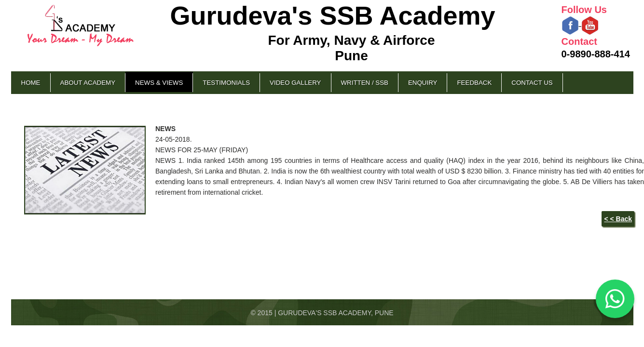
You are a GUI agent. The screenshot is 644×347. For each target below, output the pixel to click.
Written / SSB (365, 83)
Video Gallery (295, 83)
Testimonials (226, 83)
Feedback (474, 83)
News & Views (159, 83)
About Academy (88, 83)
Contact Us (532, 83)
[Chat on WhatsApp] (615, 299)
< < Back (618, 219)
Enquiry (423, 83)
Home (31, 83)
